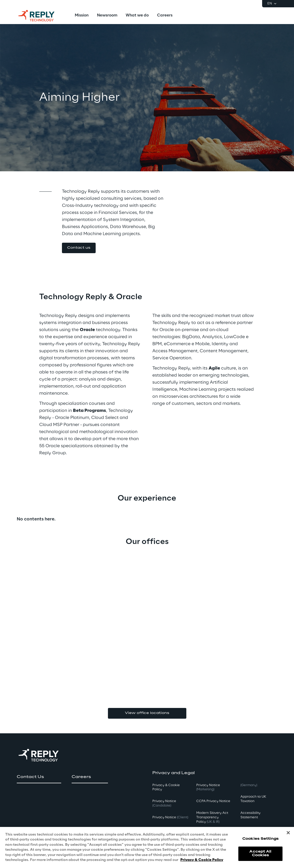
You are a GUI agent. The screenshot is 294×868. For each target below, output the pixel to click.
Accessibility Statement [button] (250, 815)
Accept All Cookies (260, 856)
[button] (79, 248)
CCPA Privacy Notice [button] (213, 801)
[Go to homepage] (42, 16)
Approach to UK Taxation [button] (253, 799)
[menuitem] (82, 16)
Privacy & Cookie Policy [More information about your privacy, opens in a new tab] (202, 863)
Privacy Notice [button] (164, 803)
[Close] (288, 835)
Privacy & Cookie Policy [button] (166, 787)
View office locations (147, 713)
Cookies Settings (260, 841)
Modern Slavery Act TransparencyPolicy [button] (212, 817)
